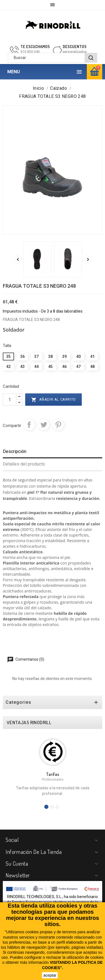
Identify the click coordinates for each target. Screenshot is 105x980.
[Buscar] (53, 58)
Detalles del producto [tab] (24, 464)
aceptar (50, 975)
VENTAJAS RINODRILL (29, 722)
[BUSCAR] (91, 58)
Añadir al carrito (53, 400)
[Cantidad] (10, 400)
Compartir (29, 425)
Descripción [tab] (15, 451)
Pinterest (58, 425)
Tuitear (44, 425)
